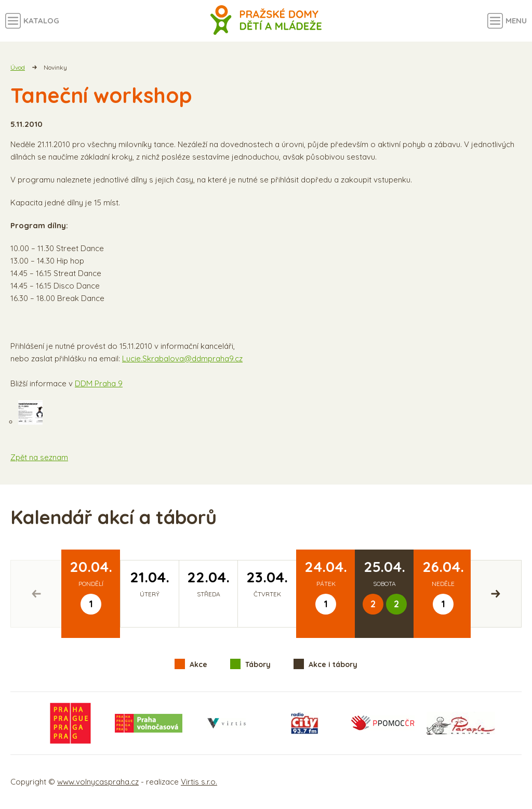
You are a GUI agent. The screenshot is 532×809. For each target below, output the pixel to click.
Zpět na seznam (39, 457)
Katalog (41, 21)
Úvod (18, 67)
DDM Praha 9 (99, 383)
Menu (516, 21)
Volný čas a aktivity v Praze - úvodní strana (266, 21)
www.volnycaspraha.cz (98, 782)
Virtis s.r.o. (199, 782)
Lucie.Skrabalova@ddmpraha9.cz (182, 358)
